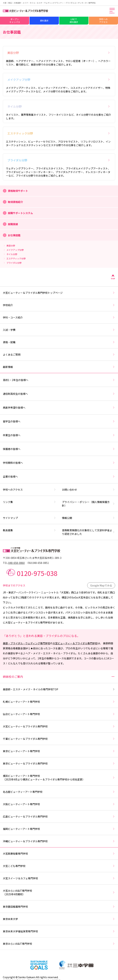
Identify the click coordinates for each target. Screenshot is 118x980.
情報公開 (89, 518)
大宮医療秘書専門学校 (59, 854)
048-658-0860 (16, 563)
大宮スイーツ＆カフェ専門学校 (59, 878)
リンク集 (30, 502)
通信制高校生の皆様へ (59, 394)
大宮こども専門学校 (59, 866)
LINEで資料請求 (74, 21)
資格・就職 (59, 342)
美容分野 (59, 53)
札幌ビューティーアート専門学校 (59, 702)
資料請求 (44, 21)
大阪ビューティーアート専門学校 (59, 804)
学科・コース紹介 (59, 317)
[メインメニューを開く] (112, 11)
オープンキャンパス (15, 21)
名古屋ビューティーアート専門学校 (59, 792)
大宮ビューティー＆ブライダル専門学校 (75, 643)
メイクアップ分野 (59, 80)
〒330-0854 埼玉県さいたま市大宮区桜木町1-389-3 (32, 558)
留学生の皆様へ (59, 421)
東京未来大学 (59, 919)
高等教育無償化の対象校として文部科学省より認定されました (89, 532)
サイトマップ (30, 518)
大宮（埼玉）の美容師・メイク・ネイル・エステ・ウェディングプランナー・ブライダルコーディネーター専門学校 (49, 3)
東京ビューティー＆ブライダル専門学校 (59, 763)
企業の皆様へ (59, 476)
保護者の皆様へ (59, 449)
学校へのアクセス (103, 21)
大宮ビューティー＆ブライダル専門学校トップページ (59, 293)
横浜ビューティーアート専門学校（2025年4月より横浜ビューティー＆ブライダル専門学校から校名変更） (59, 778)
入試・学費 (59, 330)
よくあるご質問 (59, 354)
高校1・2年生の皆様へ (59, 380)
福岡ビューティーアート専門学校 (59, 829)
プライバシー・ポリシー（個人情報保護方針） (89, 504)
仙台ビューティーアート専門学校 (59, 714)
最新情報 (59, 367)
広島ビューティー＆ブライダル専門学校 (59, 816)
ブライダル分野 (59, 160)
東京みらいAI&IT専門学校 (59, 944)
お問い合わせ (89, 490)
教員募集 (30, 530)
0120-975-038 (37, 573)
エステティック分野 (59, 133)
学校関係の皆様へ (59, 463)
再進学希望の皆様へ (59, 408)
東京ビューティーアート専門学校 (59, 751)
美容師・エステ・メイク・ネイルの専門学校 (59, 689)
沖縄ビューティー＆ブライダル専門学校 (59, 841)
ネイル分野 (59, 106)
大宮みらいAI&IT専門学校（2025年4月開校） (59, 892)
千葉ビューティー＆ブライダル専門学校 (59, 739)
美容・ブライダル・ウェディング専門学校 (27, 643)
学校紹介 (59, 305)
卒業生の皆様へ (59, 435)
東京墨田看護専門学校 (59, 907)
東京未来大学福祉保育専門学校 (59, 931)
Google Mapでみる (101, 585)
